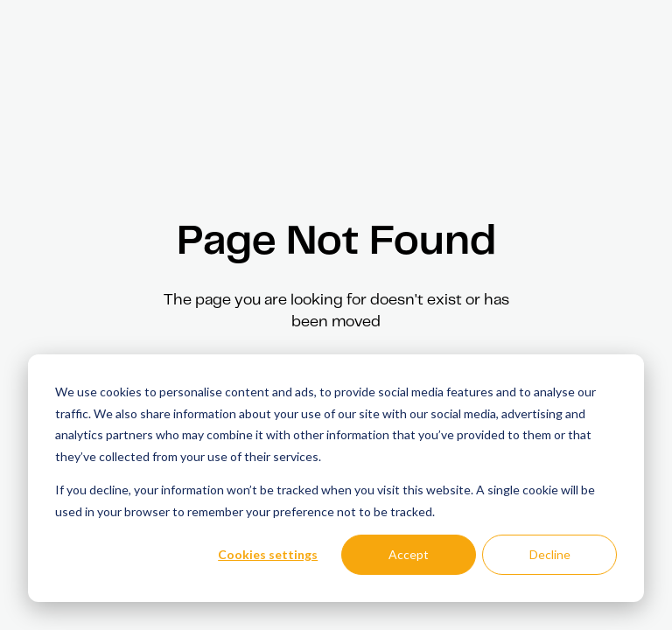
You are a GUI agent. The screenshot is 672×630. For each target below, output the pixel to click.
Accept (409, 554)
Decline (550, 554)
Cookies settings (268, 554)
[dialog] (336, 478)
